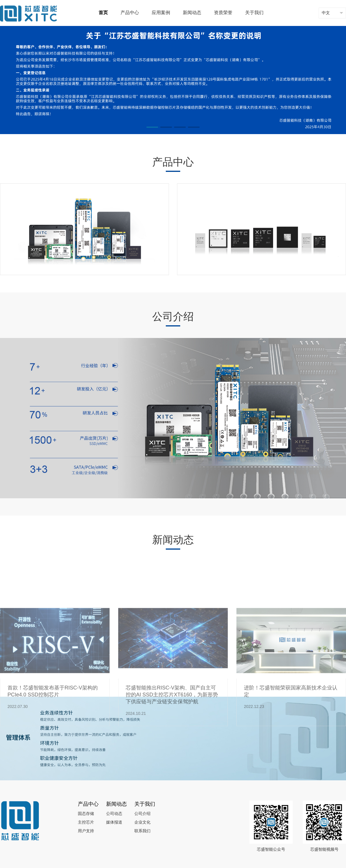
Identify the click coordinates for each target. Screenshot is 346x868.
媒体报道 (114, 823)
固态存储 (86, 814)
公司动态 (114, 814)
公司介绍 (142, 814)
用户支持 (86, 831)
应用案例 (161, 13)
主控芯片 (86, 823)
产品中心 (130, 13)
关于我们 (254, 13)
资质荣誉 (223, 13)
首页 (103, 13)
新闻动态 (192, 13)
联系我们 (142, 831)
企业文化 (142, 823)
